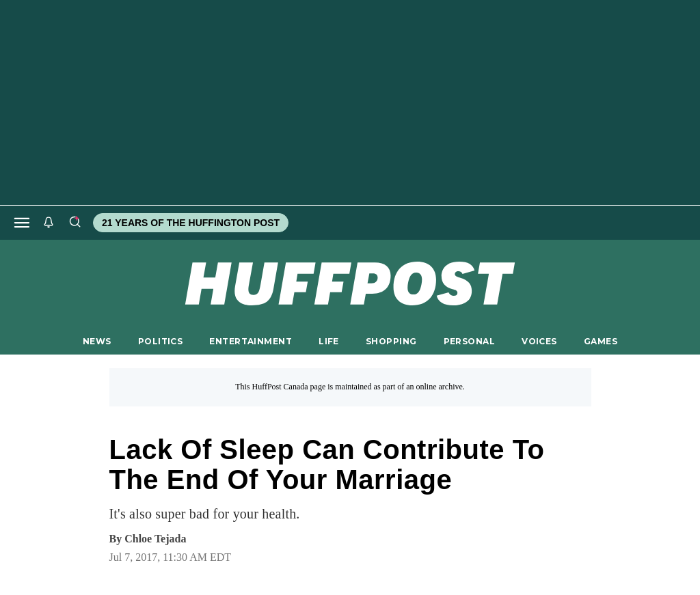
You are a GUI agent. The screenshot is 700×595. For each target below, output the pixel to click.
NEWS (97, 341)
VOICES (539, 341)
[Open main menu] (22, 223)
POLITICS (160, 341)
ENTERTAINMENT (251, 341)
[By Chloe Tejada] (155, 539)
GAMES (601, 341)
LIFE (329, 341)
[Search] (75, 223)
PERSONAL (469, 341)
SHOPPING (391, 341)
